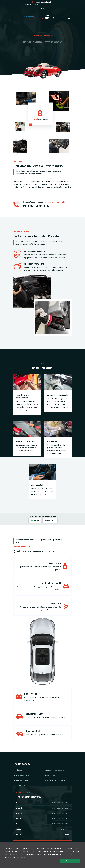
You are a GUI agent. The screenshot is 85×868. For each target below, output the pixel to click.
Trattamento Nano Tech (55, 780)
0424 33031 (50, 18)
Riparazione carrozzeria (54, 770)
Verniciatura (55, 563)
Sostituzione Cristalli (25, 441)
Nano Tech (56, 603)
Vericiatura (18, 770)
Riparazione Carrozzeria (57, 395)
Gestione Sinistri (54, 441)
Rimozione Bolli (33, 731)
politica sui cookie (20, 851)
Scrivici (35, 520)
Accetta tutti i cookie (70, 861)
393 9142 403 (42, 206)
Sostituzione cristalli (51, 583)
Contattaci (50, 520)
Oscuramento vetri (35, 714)
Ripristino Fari (31, 694)
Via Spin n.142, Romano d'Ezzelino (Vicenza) (42, 5)
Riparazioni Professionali (34, 264)
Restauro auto (51, 775)
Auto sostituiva (38, 485)
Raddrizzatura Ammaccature (22, 397)
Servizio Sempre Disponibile (36, 251)
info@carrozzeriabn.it (41, 2)
